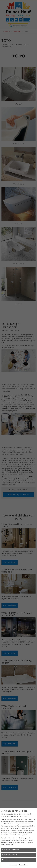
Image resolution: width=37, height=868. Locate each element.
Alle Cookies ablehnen (10, 855)
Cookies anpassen (8, 860)
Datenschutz (23, 865)
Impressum (14, 865)
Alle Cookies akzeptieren (11, 850)
